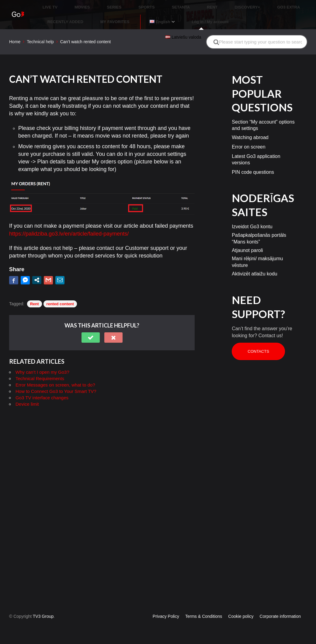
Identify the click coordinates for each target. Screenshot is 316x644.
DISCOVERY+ (204, 4)
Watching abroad (250, 126)
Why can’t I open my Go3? (42, 360)
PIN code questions (253, 160)
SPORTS (125, 4)
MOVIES (75, 4)
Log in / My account (143, 13)
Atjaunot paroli (247, 238)
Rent (35, 292)
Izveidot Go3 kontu (252, 215)
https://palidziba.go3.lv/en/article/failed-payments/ (69, 222)
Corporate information (280, 616)
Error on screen (248, 135)
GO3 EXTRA (238, 4)
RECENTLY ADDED (277, 4)
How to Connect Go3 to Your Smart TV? (56, 380)
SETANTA (152, 4)
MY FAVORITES (62, 13)
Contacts (258, 340)
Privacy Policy (166, 616)
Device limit (27, 392)
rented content (60, 292)
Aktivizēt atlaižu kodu (254, 262)
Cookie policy (241, 616)
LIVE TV (50, 4)
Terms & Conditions (204, 616)
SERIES (100, 4)
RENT (176, 4)
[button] (91, 326)
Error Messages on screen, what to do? (55, 373)
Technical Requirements (40, 367)
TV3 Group (43, 616)
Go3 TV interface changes (42, 386)
